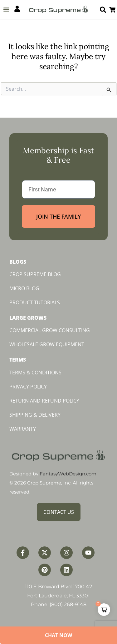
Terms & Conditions (35, 373)
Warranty (23, 429)
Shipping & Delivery (35, 415)
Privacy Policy (28, 387)
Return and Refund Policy (44, 401)
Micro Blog (24, 288)
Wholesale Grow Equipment (47, 344)
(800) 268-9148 (68, 604)
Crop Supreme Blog (35, 274)
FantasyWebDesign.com (68, 474)
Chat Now (58, 635)
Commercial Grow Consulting (50, 330)
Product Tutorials (35, 302)
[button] (6, 9)
